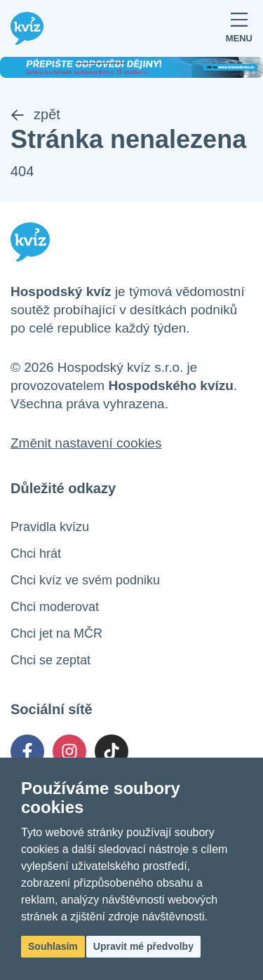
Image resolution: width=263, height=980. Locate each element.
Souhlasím (53, 946)
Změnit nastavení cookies (86, 443)
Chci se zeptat (50, 660)
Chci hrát (36, 553)
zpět (35, 114)
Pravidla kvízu (50, 527)
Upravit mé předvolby (143, 946)
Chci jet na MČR (56, 633)
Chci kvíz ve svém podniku (85, 580)
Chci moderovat (55, 607)
